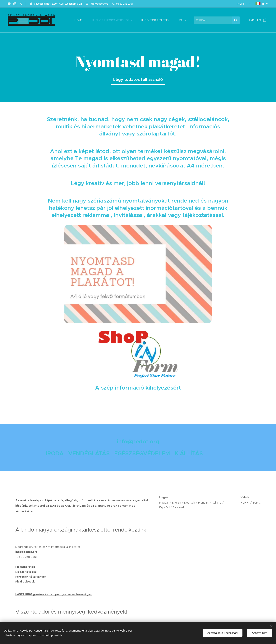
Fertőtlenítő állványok (31, 577)
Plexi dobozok (25, 582)
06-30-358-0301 (125, 4)
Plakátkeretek (25, 567)
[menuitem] (80, 20)
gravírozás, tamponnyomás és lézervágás (62, 594)
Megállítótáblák (26, 572)
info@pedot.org (99, 4)
